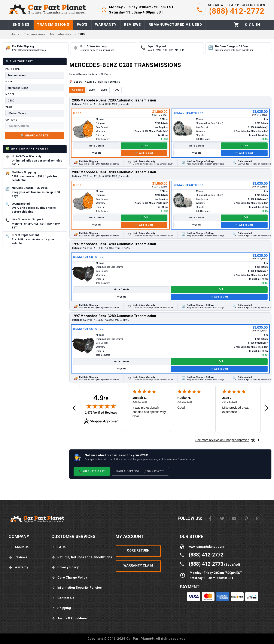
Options (11, 120)
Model (10, 94)
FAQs (58, 547)
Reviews (18, 557)
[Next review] (267, 408)
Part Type (13, 69)
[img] (101, 406)
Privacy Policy (65, 567)
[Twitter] (222, 519)
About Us (19, 547)
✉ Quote (97, 153)
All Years (77, 90)
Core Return (138, 550)
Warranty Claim (138, 565)
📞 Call (144, 146)
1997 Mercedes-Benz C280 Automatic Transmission (114, 244)
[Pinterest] (246, 519)
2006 (104, 90)
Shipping (61, 608)
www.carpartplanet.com (206, 547)
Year (9, 107)
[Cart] (236, 25)
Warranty (18, 567)
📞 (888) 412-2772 (92, 471)
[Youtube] (234, 519)
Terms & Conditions (69, 618)
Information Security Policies (77, 588)
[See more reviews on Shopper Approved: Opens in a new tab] (222, 440)
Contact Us (63, 598)
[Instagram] (258, 519)
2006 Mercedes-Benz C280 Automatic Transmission (114, 100)
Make (9, 82)
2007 (92, 90)
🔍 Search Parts (35, 135)
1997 (116, 90)
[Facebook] (210, 519)
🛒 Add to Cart (144, 153)
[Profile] (252, 25)
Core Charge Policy (69, 578)
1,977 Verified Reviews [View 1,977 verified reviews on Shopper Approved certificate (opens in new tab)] (101, 412)
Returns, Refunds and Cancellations (82, 557)
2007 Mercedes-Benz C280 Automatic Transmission (114, 172)
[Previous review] (74, 408)
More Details (97, 146)
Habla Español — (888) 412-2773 (140, 471)
